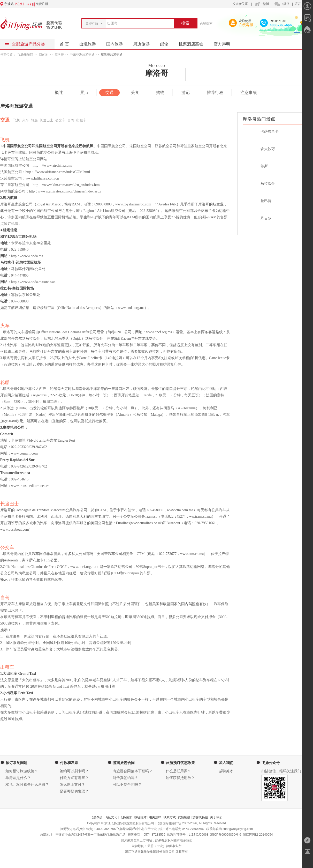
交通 (110, 92)
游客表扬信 (200, 817)
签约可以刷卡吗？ (74, 771)
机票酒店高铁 (194, 43)
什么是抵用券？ (178, 771)
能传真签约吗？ (125, 778)
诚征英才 (140, 817)
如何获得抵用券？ (180, 778)
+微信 (282, 4)
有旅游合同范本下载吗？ (133, 771)
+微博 (261, 4)
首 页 (64, 44)
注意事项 (249, 92)
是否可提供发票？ (74, 791)
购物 (160, 92)
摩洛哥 (59, 55)
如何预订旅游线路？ (22, 771)
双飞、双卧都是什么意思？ (27, 785)
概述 (59, 92)
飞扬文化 (111, 817)
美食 (135, 92)
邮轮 (167, 43)
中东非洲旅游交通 (82, 55)
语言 (298, 4)
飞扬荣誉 (126, 817)
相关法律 (155, 817)
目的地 (44, 55)
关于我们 (216, 817)
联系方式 (170, 817)
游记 (186, 92)
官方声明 (225, 43)
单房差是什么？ (18, 778)
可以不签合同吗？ (127, 785)
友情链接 (184, 817)
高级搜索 (206, 23)
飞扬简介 (97, 817)
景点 (84, 92)
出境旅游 (90, 43)
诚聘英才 (226, 771)
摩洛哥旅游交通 (112, 55)
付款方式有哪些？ (74, 778)
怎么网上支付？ (72, 785)
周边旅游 (144, 43)
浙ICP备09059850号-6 (226, 835)
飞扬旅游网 (25, 55)
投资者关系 (240, 4)
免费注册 (42, 4)
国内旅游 (117, 43)
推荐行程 (215, 92)
